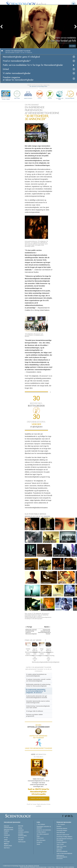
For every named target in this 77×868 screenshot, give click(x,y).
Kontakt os (39, 842)
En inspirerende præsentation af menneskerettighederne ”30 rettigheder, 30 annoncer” (36, 691)
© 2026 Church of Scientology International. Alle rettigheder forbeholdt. (21, 866)
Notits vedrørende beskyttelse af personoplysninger (33, 867)
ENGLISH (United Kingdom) (9, 830)
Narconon (50, 94)
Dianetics (59, 826)
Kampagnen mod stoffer (60, 95)
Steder (38, 844)
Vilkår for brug (59, 867)
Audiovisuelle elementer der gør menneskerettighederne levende (37, 697)
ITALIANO (21, 840)
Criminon (40, 94)
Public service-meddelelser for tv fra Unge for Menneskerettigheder (33, 65)
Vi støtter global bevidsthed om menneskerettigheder (36, 675)
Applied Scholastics (28, 94)
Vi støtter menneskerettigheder (17, 73)
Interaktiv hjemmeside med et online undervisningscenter (38, 702)
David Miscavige (61, 832)
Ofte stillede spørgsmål (43, 834)
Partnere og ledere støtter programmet (34, 715)
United (6, 69)
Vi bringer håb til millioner (35, 711)
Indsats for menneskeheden (44, 830)
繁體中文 (6, 844)
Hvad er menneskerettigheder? (17, 61)
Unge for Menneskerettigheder (65, 853)
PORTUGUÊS (22, 842)
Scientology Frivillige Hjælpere (64, 837)
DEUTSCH (7, 848)
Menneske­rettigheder (70, 94)
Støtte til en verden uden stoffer (61, 847)
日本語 (6, 840)
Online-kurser (40, 838)
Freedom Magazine (62, 842)
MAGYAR (21, 826)
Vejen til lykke (17, 94)
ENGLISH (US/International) (9, 827)
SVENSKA (21, 830)
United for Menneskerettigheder (62, 851)
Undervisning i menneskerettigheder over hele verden (38, 707)
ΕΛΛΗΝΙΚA (21, 838)
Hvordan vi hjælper (6, 99)
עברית (6, 837)
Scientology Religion (62, 830)
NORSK (20, 828)
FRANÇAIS (7, 835)
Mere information (41, 840)
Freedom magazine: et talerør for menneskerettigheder (18, 79)
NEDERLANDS (8, 846)
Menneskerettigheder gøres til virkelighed (21, 57)
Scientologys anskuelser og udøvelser (44, 827)
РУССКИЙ (7, 842)
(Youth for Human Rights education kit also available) (39, 805)
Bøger (38, 836)
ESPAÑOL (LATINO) (23, 832)
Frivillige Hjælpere (41, 832)
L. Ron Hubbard (41, 824)
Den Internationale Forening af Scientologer (65, 839)
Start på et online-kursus (63, 835)
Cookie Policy (51, 867)
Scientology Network (62, 828)
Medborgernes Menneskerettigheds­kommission (62, 857)
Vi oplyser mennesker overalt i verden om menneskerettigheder (38, 680)
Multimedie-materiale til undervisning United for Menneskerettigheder (38, 685)
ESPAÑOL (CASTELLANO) (22, 835)
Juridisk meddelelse (69, 867)
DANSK (6, 833)
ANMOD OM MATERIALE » (39, 798)
